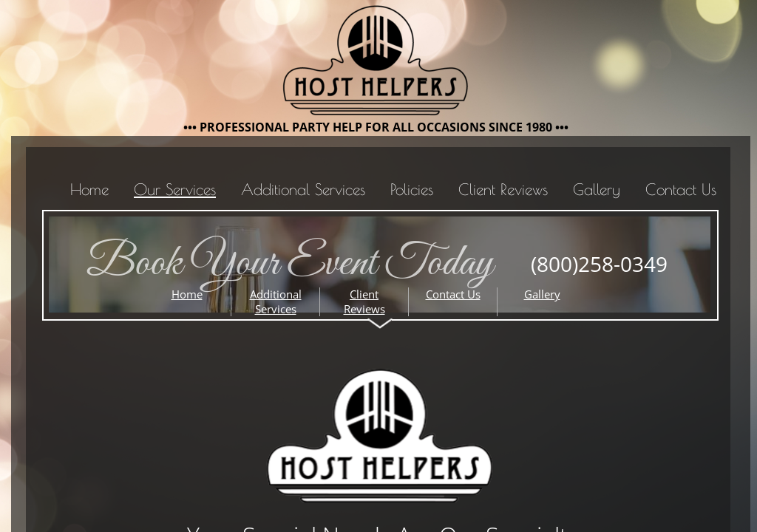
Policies (412, 189)
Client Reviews (503, 189)
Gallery (597, 189)
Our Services (175, 189)
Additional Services (303, 189)
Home (89, 189)
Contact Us (681, 189)
